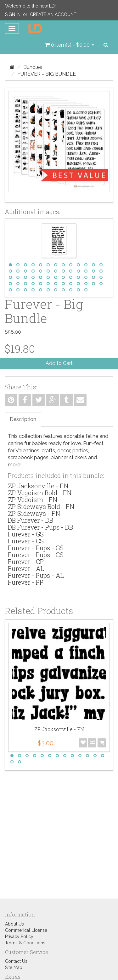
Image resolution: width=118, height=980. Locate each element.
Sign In (13, 14)
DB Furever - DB (31, 520)
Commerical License (26, 930)
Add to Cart (59, 363)
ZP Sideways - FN (34, 513)
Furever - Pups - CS (36, 555)
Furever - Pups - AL (36, 575)
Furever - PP (26, 582)
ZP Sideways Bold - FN (41, 506)
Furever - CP (26, 562)
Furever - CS (26, 541)
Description (23, 419)
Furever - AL (26, 568)
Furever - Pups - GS (36, 548)
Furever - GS (26, 534)
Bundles (33, 67)
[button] (70, 45)
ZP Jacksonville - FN (38, 486)
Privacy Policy (19, 936)
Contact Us (16, 961)
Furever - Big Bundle (47, 74)
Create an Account (53, 14)
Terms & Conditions (25, 943)
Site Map (14, 967)
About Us (14, 924)
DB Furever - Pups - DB (40, 527)
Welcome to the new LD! (30, 6)
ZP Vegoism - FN (33, 500)
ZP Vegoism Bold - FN (40, 493)
